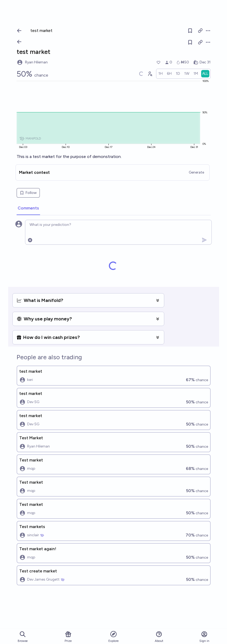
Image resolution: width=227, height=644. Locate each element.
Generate (196, 172)
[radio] (161, 74)
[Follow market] (190, 42)
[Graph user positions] (150, 74)
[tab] (28, 208)
